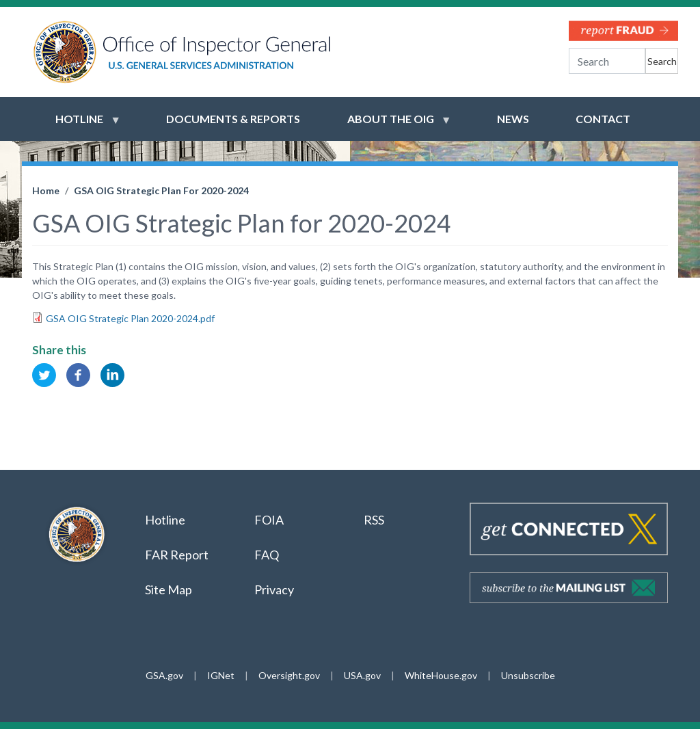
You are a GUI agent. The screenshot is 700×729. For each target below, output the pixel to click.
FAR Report (177, 555)
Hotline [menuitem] (79, 125)
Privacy (274, 589)
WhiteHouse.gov (441, 675)
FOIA (269, 520)
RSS (375, 520)
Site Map (169, 589)
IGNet (221, 675)
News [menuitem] (513, 119)
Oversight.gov (289, 675)
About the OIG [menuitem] (391, 125)
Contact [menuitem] (603, 119)
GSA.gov (164, 675)
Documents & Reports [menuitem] (233, 119)
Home (46, 190)
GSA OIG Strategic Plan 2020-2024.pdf (130, 318)
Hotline (165, 520)
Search (662, 61)
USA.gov (362, 675)
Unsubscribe (528, 675)
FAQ (267, 555)
